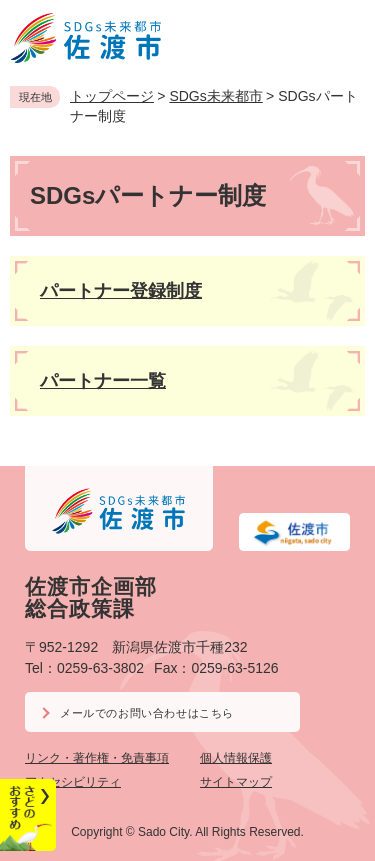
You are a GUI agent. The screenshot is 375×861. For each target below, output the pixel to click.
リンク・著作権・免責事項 (97, 758)
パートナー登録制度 (121, 291)
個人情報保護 (236, 758)
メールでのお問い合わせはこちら (147, 713)
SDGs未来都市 (215, 96)
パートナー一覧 (103, 381)
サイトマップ (236, 782)
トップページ (112, 96)
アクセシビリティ (73, 782)
